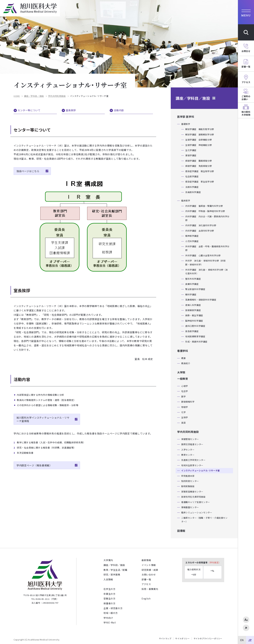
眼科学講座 (191, 294)
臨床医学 (186, 201)
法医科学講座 (192, 187)
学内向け (108, 618)
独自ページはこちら (28, 171)
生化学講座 (191, 150)
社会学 (185, 391)
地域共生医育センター (192, 465)
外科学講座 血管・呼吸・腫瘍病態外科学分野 (207, 248)
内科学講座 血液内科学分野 (200, 231)
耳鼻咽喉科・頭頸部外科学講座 (201, 300)
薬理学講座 (191, 155)
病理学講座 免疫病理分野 (199, 166)
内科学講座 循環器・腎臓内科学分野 (204, 206)
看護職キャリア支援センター (196, 502)
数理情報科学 (188, 402)
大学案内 (108, 560)
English (146, 598)
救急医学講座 (192, 331)
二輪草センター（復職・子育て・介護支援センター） (204, 520)
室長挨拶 (71, 110)
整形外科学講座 (193, 279)
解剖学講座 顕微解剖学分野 (200, 134)
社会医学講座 (192, 176)
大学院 (181, 372)
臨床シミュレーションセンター (197, 512)
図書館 (181, 531)
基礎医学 (186, 124)
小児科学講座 (192, 241)
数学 (183, 396)
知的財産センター (190, 481)
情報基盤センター (190, 507)
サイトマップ (165, 638)
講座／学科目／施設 (34, 96)
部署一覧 (146, 579)
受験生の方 (109, 598)
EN (242, 640)
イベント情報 (149, 565)
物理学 (185, 407)
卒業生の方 (109, 594)
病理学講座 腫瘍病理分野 (199, 161)
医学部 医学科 (186, 117)
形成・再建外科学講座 (196, 342)
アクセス (146, 584)
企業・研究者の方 (113, 608)
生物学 (185, 417)
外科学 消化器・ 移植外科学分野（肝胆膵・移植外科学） (205, 262)
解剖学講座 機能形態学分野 (200, 129)
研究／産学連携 (112, 575)
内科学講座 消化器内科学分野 (201, 225)
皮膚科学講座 (192, 284)
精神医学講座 (192, 236)
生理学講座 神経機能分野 (199, 145)
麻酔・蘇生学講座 (194, 315)
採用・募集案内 (150, 589)
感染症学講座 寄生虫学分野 (200, 182)
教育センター (188, 455)
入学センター (188, 450)
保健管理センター (190, 439)
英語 (183, 423)
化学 (183, 412)
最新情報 (146, 560)
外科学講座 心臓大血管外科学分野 (203, 255)
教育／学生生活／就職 (115, 570)
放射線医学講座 (193, 310)
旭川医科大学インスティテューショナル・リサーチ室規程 (43, 419)
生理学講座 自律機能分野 (199, 140)
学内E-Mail (110, 622)
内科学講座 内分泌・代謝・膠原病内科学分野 (207, 218)
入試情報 (108, 579)
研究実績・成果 (150, 570)
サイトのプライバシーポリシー (208, 638)
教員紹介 (186, 363)
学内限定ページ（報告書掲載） (35, 465)
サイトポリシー (182, 638)
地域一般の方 (111, 613)
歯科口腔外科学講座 (195, 326)
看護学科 (183, 351)
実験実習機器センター (192, 492)
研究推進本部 (188, 476)
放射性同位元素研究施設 (193, 497)
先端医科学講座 (193, 192)
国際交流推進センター (192, 444)
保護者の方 (109, 603)
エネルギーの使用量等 (203, 562)
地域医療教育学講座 (195, 336)
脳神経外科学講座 (194, 321)
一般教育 (183, 379)
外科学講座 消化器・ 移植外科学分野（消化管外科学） (207, 272)
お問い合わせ (149, 575)
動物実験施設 (188, 486)
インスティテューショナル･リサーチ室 (201, 470)
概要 (183, 358)
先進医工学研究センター (193, 460)
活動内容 (119, 110)
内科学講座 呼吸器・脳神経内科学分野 (205, 211)
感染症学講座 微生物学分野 (200, 171)
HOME (17, 96)
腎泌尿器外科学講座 (195, 289)
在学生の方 (109, 589)
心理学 (185, 386)
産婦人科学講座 (193, 305)
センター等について (29, 110)
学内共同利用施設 (57, 96)
